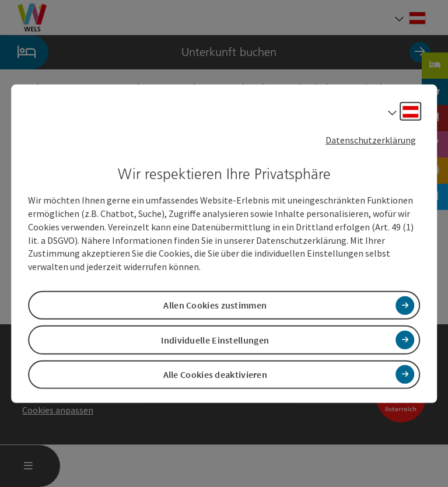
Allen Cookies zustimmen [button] (215, 305)
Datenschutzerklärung (371, 139)
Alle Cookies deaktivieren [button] (216, 374)
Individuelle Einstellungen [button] (215, 339)
